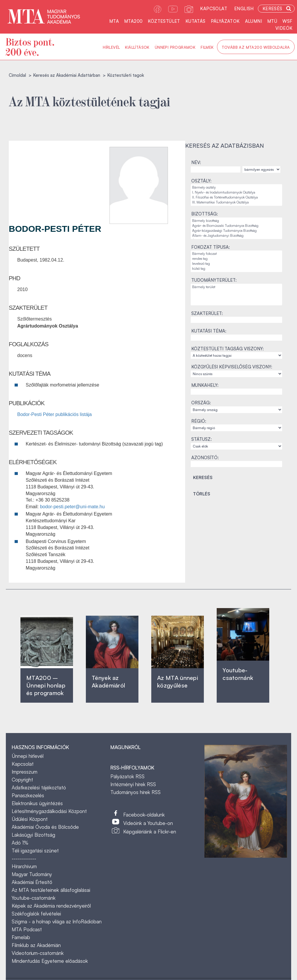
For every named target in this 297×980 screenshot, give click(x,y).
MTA (114, 21)
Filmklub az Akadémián (36, 945)
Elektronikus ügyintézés (37, 803)
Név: (196, 162)
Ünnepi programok (175, 47)
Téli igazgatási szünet (35, 851)
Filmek (207, 47)
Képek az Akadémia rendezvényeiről (51, 906)
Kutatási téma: (209, 331)
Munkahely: (205, 385)
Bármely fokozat (236, 254)
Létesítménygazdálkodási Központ (49, 811)
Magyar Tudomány (32, 874)
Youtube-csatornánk (34, 898)
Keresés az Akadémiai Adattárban (67, 75)
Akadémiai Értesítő (32, 882)
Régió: (199, 421)
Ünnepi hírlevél (28, 756)
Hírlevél (111, 47)
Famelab (21, 937)
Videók (284, 28)
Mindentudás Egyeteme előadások (50, 961)
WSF (287, 21)
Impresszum (25, 772)
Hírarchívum (24, 866)
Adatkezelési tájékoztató (39, 787)
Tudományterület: (214, 280)
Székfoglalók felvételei (36, 914)
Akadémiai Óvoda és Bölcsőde (45, 827)
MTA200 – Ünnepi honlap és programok (46, 685)
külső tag (236, 269)
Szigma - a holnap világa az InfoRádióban (57, 921)
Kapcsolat (214, 9)
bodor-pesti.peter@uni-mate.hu (72, 507)
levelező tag (236, 264)
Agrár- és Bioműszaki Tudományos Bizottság (236, 226)
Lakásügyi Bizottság (33, 835)
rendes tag (236, 259)
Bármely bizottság (236, 221)
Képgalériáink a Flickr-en (150, 832)
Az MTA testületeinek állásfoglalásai (51, 890)
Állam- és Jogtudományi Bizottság (236, 236)
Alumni (253, 21)
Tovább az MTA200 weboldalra (256, 47)
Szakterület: (207, 313)
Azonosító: (205, 458)
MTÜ (272, 21)
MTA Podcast (27, 929)
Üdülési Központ (30, 819)
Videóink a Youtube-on (148, 823)
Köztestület (164, 21)
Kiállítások (137, 47)
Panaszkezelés (28, 795)
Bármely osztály (236, 188)
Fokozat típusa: (211, 247)
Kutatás (196, 21)
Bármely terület (236, 287)
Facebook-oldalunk (144, 815)
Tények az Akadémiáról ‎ (108, 682)
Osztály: (201, 181)
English (244, 9)
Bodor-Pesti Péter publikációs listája (54, 414)
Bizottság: (205, 214)
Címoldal (17, 75)
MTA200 (133, 21)
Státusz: (202, 439)
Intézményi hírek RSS (133, 784)
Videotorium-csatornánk (38, 953)
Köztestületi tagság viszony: (227, 349)
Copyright (22, 780)
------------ (24, 858)
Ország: (201, 403)
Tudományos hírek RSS (136, 792)
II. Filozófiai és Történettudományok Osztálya (236, 197)
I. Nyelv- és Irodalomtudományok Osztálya (236, 193)
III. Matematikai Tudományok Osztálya (236, 202)
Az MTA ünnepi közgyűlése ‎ (178, 682)
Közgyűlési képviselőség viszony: (232, 367)
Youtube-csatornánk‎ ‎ (238, 674)
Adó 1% (20, 843)
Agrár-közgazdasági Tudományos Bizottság (236, 231)
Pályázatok (225, 21)
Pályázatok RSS (127, 776)
